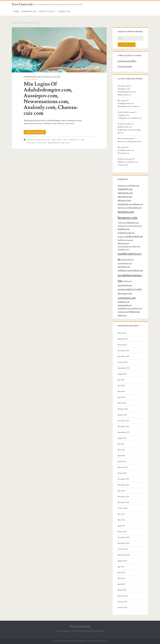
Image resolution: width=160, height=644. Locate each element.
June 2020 (121, 573)
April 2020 (122, 584)
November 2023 (123, 427)
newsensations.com (59, 143)
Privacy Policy (47, 12)
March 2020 (122, 590)
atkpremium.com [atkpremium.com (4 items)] (135, 208)
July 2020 (121, 567)
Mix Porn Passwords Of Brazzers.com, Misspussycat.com (129, 140)
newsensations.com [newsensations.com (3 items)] (125, 263)
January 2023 (122, 473)
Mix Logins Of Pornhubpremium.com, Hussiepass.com (126, 150)
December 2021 (123, 497)
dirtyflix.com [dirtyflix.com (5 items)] (124, 229)
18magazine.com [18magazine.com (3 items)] (124, 186)
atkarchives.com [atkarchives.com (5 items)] (125, 197)
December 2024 (123, 351)
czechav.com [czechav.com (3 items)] (122, 226)
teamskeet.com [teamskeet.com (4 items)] (124, 302)
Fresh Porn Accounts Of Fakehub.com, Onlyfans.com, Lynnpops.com (128, 162)
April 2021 (121, 526)
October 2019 (123, 608)
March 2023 (122, 462)
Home (16, 12)
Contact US (64, 12)
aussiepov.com (76, 140)
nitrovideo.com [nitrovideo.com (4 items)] (124, 267)
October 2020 (123, 549)
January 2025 (122, 345)
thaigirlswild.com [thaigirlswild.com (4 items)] (125, 305)
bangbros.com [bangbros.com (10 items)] (126, 212)
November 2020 (124, 543)
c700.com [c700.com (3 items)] (121, 223)
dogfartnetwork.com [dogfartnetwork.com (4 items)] (126, 233)
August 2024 (122, 374)
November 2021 (123, 502)
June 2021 (121, 514)
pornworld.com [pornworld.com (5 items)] (125, 285)
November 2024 (123, 356)
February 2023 (123, 467)
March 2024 (122, 403)
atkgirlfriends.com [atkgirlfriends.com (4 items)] (125, 204)
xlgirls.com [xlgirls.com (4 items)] (122, 315)
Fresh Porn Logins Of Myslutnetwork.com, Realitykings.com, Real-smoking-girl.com (129, 128)
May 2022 (121, 491)
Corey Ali (56, 77)
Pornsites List (29, 12)
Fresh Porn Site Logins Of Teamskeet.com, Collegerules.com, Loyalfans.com (129, 115)
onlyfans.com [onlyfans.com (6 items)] (124, 270)
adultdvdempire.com (38, 140)
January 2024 (122, 415)
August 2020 (122, 561)
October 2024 (123, 362)
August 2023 (122, 438)
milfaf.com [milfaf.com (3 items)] (136, 246)
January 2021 (122, 532)
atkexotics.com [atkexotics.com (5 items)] (124, 200)
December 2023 (123, 421)
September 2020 (124, 555)
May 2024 (121, 391)
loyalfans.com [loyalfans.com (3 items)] (123, 240)
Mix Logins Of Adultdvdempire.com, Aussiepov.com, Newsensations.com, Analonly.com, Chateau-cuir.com (59, 50)
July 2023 (121, 444)
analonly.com (59, 140)
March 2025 (122, 333)
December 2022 (123, 479)
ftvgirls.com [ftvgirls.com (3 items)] (122, 237)
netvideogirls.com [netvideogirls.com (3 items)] (127, 260)
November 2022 (123, 485)
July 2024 (121, 380)
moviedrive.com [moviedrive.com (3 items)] (123, 249)
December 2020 (124, 537)
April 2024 (121, 397)
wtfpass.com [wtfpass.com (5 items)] (134, 312)
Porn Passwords (22, 4)
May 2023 (121, 450)
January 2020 (122, 602)
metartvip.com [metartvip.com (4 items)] (123, 243)
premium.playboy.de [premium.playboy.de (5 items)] (127, 289)
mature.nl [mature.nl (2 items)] (130, 240)
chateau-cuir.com (36, 143)
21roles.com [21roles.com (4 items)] (135, 186)
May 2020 (121, 578)
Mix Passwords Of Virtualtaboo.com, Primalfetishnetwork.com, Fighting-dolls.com (127, 90)
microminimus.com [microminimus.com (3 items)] (125, 246)
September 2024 (124, 368)
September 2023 (124, 432)
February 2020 (123, 596)
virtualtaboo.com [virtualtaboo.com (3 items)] (136, 308)
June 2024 (121, 386)
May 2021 (121, 520)
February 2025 (123, 339)
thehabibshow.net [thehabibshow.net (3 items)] (124, 308)
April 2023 (121, 456)
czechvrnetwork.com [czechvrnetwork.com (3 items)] (134, 226)
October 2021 (122, 508)
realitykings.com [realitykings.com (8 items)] (127, 298)
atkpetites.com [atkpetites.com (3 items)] (123, 208)
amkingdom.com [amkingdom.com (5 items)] (125, 193)
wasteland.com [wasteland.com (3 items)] (123, 312)
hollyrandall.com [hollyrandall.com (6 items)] (135, 236)
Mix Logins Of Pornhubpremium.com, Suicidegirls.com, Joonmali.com (129, 104)
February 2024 (123, 409)
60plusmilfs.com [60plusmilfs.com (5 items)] (125, 189)
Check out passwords (35, 132)
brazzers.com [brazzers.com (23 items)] (127, 218)
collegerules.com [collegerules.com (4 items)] (132, 223)
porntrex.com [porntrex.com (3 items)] (127, 281)
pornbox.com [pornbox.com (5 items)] (137, 270)
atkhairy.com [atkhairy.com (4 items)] (138, 204)
